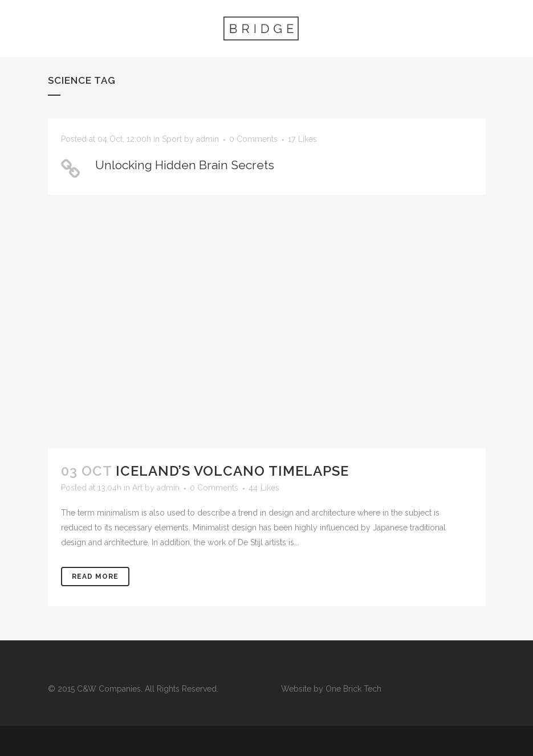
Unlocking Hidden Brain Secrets (185, 165)
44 (264, 488)
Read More (95, 577)
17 (302, 139)
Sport (172, 139)
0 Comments (253, 139)
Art (137, 488)
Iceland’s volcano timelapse (232, 471)
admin (207, 139)
